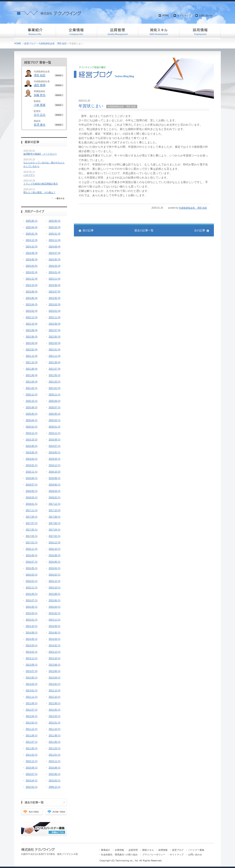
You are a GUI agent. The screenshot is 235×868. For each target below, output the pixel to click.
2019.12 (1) (32, 433)
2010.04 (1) (32, 781)
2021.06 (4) (32, 375)
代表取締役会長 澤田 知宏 (53, 44)
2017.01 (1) (32, 543)
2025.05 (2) (55, 221)
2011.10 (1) (55, 729)
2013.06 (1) (55, 671)
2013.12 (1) (55, 652)
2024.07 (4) (55, 253)
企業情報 (76, 31)
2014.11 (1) (55, 620)
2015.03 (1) (32, 613)
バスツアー (29, 175)
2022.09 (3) (55, 324)
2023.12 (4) (32, 279)
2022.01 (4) (55, 350)
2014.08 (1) (32, 633)
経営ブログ (30, 44)
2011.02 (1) (32, 755)
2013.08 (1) (55, 665)
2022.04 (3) (32, 343)
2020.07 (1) (55, 407)
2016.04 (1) (55, 568)
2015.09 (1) (32, 594)
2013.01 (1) (32, 691)
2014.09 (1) (55, 626)
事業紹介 (35, 31)
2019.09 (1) (55, 440)
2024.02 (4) (32, 272)
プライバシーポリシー (154, 855)
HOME (166, 16)
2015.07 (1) (32, 600)
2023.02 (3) (32, 311)
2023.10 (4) (32, 285)
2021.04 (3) (32, 382)
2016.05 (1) (32, 568)
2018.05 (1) (32, 491)
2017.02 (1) (55, 536)
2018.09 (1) (32, 478)
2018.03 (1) (32, 498)
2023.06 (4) (32, 298)
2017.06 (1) (55, 523)
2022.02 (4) (32, 350)
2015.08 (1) (55, 594)
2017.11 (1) (32, 510)
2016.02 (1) (55, 575)
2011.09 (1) (32, 736)
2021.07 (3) (55, 369)
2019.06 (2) (32, 452)
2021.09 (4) (55, 362)
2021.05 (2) (55, 375)
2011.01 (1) (55, 755)
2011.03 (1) (55, 748)
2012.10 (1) (55, 697)
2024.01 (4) (55, 272)
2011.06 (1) (55, 742)
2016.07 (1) (32, 562)
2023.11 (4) (55, 279)
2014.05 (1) (32, 639)
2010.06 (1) (55, 774)
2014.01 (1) (32, 652)
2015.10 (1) (55, 588)
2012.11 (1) (32, 697)
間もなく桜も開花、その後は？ (39, 192)
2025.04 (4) (32, 227)
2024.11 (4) (55, 240)
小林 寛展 (40, 105)
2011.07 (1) (32, 742)
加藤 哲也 (40, 95)
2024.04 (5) (32, 266)
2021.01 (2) (55, 388)
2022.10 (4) (32, 324)
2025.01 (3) (55, 234)
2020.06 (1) (32, 414)
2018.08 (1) (55, 478)
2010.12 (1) (32, 761)
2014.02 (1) (55, 645)
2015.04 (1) (55, 607)
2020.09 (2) (55, 401)
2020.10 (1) (32, 401)
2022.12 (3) (32, 317)
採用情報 (200, 31)
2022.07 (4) (55, 330)
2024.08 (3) (32, 253)
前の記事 (88, 230)
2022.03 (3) (55, 343)
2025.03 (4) (55, 227)
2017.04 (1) (55, 530)
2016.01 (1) (32, 581)
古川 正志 (40, 115)
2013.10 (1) (55, 658)
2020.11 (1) (55, 395)
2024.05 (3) (55, 260)
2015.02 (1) (55, 613)
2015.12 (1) (55, 581)
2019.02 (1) (32, 465)
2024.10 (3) (32, 247)
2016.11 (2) (32, 549)
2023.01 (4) (55, 311)
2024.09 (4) (55, 247)
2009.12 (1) (55, 787)
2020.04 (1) (32, 420)
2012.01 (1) (55, 723)
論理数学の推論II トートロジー (40, 154)
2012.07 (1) (32, 710)
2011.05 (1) (32, 748)
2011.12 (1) (32, 729)
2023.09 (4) (55, 285)
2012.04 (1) (32, 716)
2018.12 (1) (55, 465)
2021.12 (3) (32, 356)
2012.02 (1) (32, 723)
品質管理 (117, 31)
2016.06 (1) (55, 562)
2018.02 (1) (55, 498)
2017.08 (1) (55, 517)
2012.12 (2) (55, 691)
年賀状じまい (91, 106)
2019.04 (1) (32, 459)
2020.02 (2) (32, 427)
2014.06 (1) (55, 633)
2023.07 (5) (55, 292)
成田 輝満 (40, 85)
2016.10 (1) (55, 549)
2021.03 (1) (55, 382)
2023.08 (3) (32, 292)
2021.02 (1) (32, 388)
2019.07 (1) (55, 446)
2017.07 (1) (32, 523)
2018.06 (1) (55, 485)
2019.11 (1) (55, 433)
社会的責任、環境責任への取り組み (119, 855)
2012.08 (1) (55, 703)
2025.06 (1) (32, 221)
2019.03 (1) (55, 459)
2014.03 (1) (32, 645)
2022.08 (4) (32, 330)
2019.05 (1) (55, 452)
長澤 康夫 (40, 125)
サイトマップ (184, 16)
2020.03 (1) (55, 420)
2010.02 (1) (32, 787)
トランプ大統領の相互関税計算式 (41, 184)
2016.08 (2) (55, 555)
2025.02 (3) (32, 234)
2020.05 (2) (55, 414)
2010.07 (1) (32, 774)
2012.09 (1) (32, 703)
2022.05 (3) (55, 337)
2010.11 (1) (55, 761)
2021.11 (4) (55, 356)
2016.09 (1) (32, 555)
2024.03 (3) (55, 266)
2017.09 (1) (32, 517)
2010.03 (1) (55, 781)
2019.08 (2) (32, 446)
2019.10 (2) (32, 440)
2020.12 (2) (32, 395)
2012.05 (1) (55, 710)
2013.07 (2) (32, 671)
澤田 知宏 (40, 75)
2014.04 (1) (55, 639)
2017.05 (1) (32, 530)
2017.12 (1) (55, 504)
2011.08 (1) (55, 736)
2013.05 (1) (32, 678)
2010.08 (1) (55, 768)
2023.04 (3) (32, 305)
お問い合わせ (206, 16)
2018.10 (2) (55, 472)
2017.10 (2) (55, 510)
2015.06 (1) (55, 600)
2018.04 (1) (55, 491)
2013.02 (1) (55, 684)
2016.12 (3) (55, 543)
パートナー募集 (196, 850)
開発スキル (159, 31)
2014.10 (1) (32, 626)
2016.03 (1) (32, 575)
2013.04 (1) (55, 678)
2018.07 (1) (32, 485)
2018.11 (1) (32, 472)
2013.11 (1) (32, 658)
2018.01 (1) (32, 504)
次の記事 (200, 230)
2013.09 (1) (32, 665)
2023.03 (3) (55, 305)
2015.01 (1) (32, 620)
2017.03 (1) (32, 536)
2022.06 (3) (32, 337)
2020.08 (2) (32, 407)
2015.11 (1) (32, 588)
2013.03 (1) (32, 684)
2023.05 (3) (55, 298)
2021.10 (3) (32, 362)
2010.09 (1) (32, 768)
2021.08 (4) (32, 369)
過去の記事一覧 (144, 230)
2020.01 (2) (55, 427)
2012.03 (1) (55, 716)
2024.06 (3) (32, 260)
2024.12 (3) (32, 240)
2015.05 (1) (32, 607)
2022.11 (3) (55, 317)
